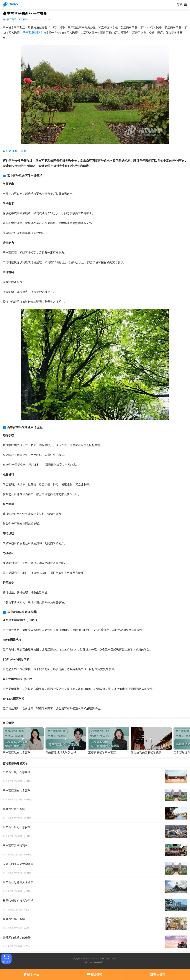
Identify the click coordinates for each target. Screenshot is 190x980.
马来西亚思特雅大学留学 (18, 882)
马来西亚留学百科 (14, 781)
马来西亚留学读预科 (15, 846)
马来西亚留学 (9, 19)
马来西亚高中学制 (15, 151)
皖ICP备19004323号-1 (95, 962)
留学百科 (23, 19)
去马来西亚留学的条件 (17, 937)
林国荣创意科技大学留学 (18, 901)
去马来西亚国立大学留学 (18, 864)
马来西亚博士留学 (14, 919)
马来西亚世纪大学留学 (17, 827)
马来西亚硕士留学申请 (17, 772)
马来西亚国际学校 (34, 33)
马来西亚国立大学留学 (17, 791)
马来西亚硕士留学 (14, 809)
